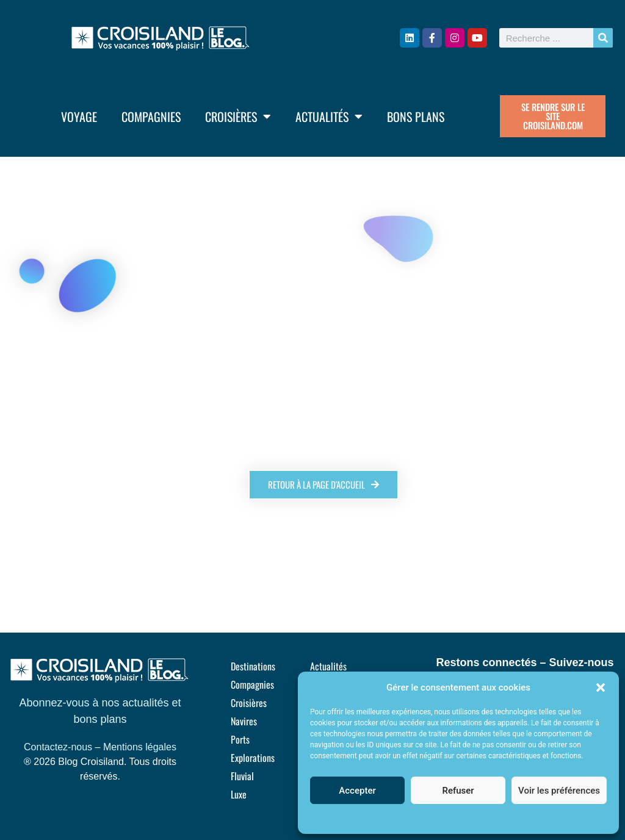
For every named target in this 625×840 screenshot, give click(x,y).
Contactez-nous (58, 747)
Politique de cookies (452, 818)
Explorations (253, 758)
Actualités (329, 117)
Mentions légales (140, 747)
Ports (240, 739)
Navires (244, 721)
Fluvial (242, 776)
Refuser (458, 791)
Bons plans (416, 117)
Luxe (239, 794)
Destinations (253, 666)
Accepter (357, 791)
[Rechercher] (603, 38)
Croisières (238, 117)
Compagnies (151, 117)
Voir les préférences (559, 791)
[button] (601, 687)
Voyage (79, 117)
